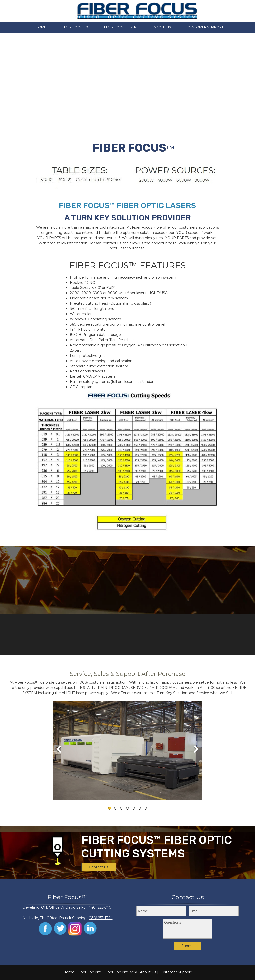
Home (69, 972)
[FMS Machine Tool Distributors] (137, 11)
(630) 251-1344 (100, 918)
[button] (127, 750)
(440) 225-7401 (100, 907)
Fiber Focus (88, 972)
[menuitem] (41, 27)
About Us (148, 972)
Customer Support (176, 972)
